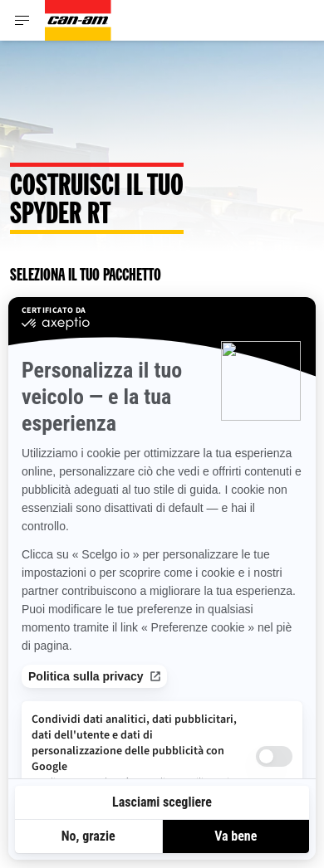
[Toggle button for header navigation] (22, 20)
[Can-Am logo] (78, 20)
